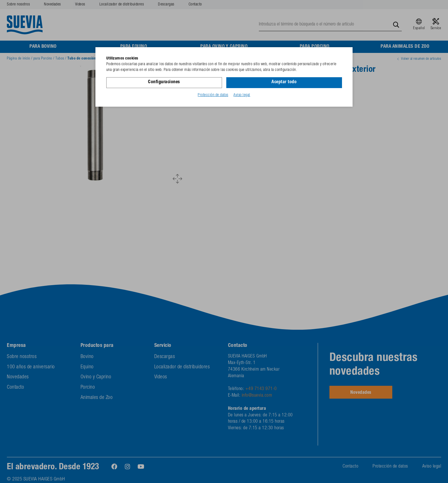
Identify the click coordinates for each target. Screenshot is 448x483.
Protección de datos (213, 95)
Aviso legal (242, 95)
